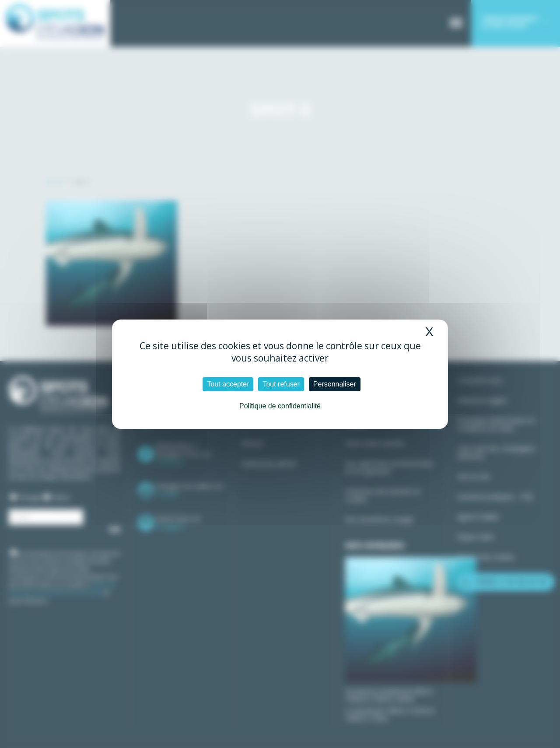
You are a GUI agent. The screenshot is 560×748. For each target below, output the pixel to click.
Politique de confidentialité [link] (280, 406)
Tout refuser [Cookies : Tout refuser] (281, 384)
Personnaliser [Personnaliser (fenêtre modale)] (335, 384)
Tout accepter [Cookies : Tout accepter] (228, 384)
